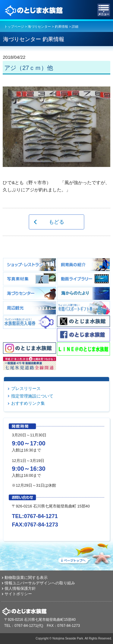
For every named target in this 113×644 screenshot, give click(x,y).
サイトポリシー (18, 594)
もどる (56, 222)
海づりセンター (39, 27)
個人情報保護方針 (20, 588)
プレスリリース (26, 388)
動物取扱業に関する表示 (26, 578)
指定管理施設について (32, 396)
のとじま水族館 (35, 10)
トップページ (14, 27)
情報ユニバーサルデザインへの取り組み (40, 583)
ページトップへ (84, 553)
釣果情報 (61, 27)
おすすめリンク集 (28, 403)
